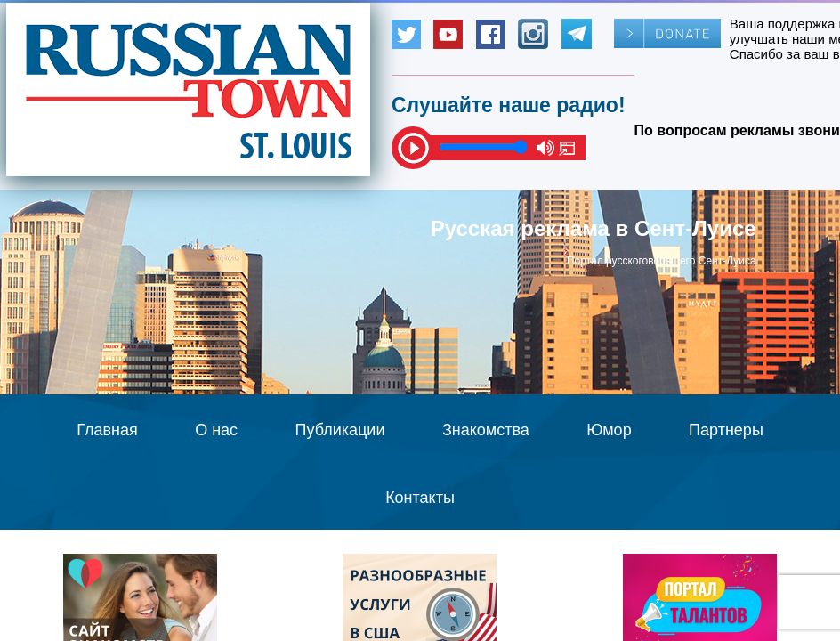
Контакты (420, 498)
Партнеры (726, 430)
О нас (216, 430)
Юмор (609, 430)
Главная (107, 430)
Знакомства (486, 430)
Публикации (340, 430)
